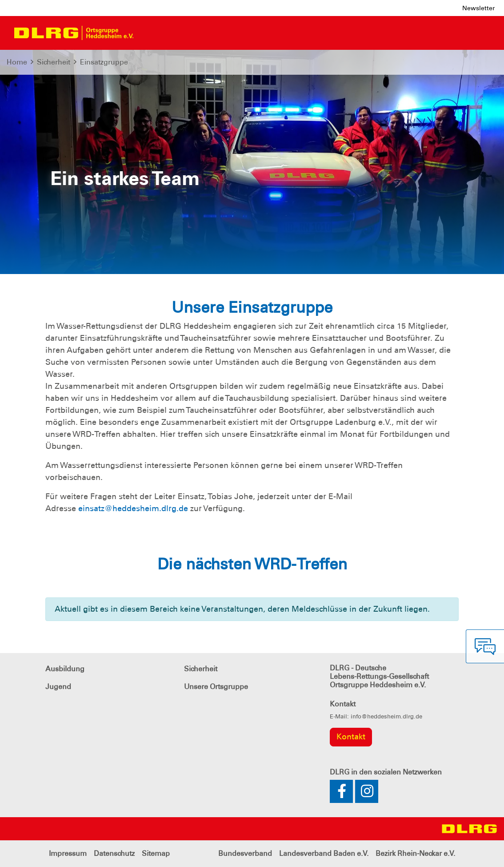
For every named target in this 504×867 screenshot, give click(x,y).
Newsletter (478, 8)
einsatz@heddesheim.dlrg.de (133, 508)
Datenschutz (114, 853)
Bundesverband (245, 853)
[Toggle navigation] (148, 33)
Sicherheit (54, 62)
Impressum (68, 853)
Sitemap (156, 853)
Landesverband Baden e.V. (324, 853)
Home (17, 62)
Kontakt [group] (351, 737)
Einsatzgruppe (104, 62)
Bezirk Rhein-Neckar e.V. (415, 853)
